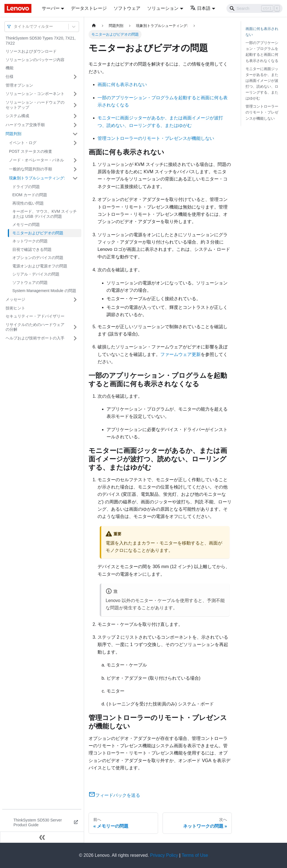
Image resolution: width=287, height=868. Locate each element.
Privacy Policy (164, 855)
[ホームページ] (94, 26)
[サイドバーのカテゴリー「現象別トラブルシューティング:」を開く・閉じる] (75, 178)
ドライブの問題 (26, 187)
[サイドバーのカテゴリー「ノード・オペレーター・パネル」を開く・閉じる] (75, 160)
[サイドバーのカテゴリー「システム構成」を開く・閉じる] (75, 116)
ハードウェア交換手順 (25, 125)
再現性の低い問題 (28, 203)
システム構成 (17, 116)
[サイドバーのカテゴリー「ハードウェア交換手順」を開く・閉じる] (75, 125)
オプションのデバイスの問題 (38, 258)
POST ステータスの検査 (31, 151)
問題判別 (13, 134)
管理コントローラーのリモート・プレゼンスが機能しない (156, 138)
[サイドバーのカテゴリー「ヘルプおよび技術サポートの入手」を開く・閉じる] (75, 338)
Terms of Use (195, 855)
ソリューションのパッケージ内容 (35, 60)
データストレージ (89, 8)
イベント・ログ (23, 143)
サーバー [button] (51, 8)
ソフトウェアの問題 (30, 283)
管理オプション (19, 85)
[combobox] (14, 26)
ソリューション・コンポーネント (35, 94)
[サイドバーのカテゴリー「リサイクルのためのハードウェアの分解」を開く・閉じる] (75, 327)
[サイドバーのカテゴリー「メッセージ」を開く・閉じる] (75, 300)
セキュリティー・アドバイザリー (35, 316)
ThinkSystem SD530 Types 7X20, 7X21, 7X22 (41, 41)
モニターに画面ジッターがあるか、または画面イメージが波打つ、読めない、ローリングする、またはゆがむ (262, 84)
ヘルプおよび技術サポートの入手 (35, 338)
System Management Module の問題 (44, 291)
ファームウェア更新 (180, 354)
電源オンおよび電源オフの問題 (40, 266)
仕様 (10, 77)
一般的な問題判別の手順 (31, 169)
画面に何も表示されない (122, 85)
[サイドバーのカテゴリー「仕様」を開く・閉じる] (75, 77)
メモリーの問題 (26, 224)
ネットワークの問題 (30, 241)
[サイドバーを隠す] (42, 837)
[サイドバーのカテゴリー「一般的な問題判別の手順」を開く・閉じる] (75, 169)
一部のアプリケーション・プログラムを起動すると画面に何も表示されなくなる (262, 52)
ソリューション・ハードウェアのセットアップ (35, 105)
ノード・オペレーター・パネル (36, 160)
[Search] (254, 8)
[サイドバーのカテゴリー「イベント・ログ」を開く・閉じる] (75, 143)
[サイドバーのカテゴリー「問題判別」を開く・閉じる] (75, 134)
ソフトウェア (127, 8)
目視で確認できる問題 (32, 249)
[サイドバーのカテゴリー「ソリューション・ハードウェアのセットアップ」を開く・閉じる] (75, 105)
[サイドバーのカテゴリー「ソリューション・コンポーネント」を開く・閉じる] (75, 94)
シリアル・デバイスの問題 (36, 274)
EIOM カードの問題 (30, 195)
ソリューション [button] (163, 8)
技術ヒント (15, 308)
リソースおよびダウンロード (31, 51)
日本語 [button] (200, 8)
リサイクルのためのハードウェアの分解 (35, 327)
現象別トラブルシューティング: (37, 178)
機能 (10, 68)
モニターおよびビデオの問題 (38, 233)
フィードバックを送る (114, 795)
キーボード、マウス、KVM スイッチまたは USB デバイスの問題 (45, 214)
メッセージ (15, 299)
